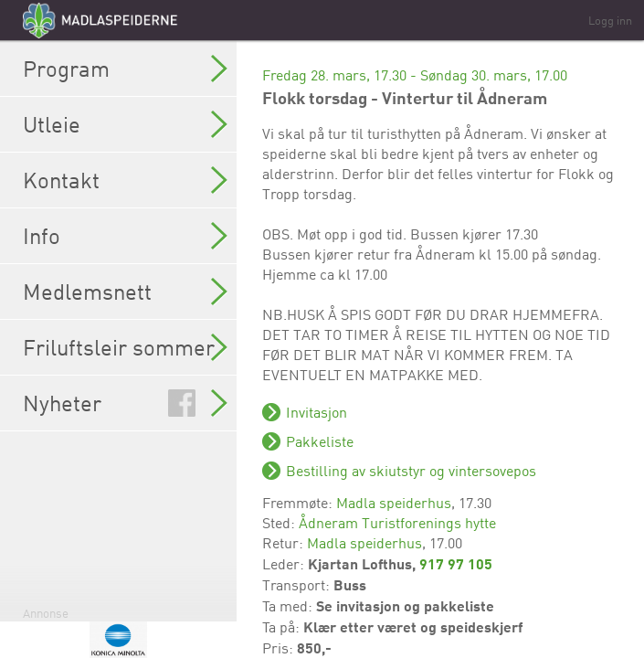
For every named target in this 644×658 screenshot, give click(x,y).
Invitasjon (317, 412)
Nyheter (125, 403)
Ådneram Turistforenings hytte (397, 523)
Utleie (125, 124)
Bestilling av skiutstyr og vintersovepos (411, 471)
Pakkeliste (320, 441)
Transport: (298, 585)
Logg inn (610, 20)
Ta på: (283, 627)
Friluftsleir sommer (125, 347)
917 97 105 (456, 563)
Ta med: (289, 606)
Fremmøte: (299, 503)
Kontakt (125, 180)
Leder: (285, 564)
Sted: (280, 523)
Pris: (280, 648)
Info (125, 236)
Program (125, 69)
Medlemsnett (125, 292)
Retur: (285, 543)
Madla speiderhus (394, 503)
